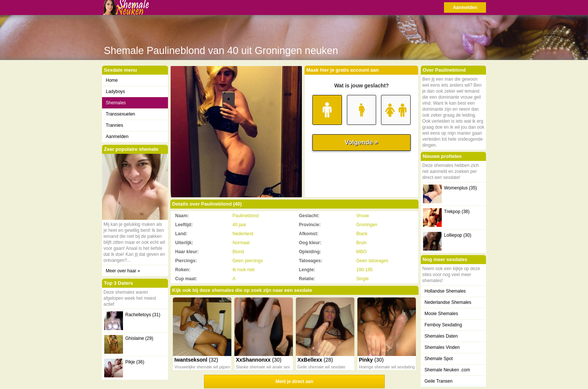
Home (112, 80)
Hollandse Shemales (445, 291)
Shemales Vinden (442, 347)
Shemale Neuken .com (447, 370)
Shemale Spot (439, 359)
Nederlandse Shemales (448, 302)
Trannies (114, 125)
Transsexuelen (120, 114)
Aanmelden (465, 8)
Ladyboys (115, 92)
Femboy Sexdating (443, 325)
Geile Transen (439, 381)
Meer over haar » (123, 271)
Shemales (116, 103)
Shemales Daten (441, 336)
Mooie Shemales (441, 314)
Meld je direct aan (295, 381)
